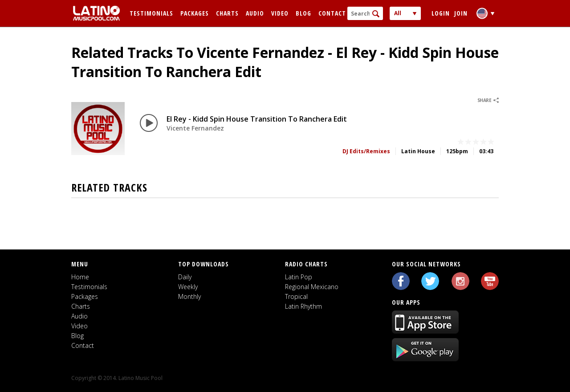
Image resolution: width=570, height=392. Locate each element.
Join (461, 13)
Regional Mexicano (312, 287)
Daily (185, 277)
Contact (332, 13)
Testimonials (151, 13)
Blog (303, 13)
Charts (227, 13)
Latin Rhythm (303, 306)
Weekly (188, 287)
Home (80, 277)
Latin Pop (299, 277)
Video (280, 13)
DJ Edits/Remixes (366, 151)
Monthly (189, 296)
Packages (195, 13)
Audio (255, 13)
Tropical (296, 296)
